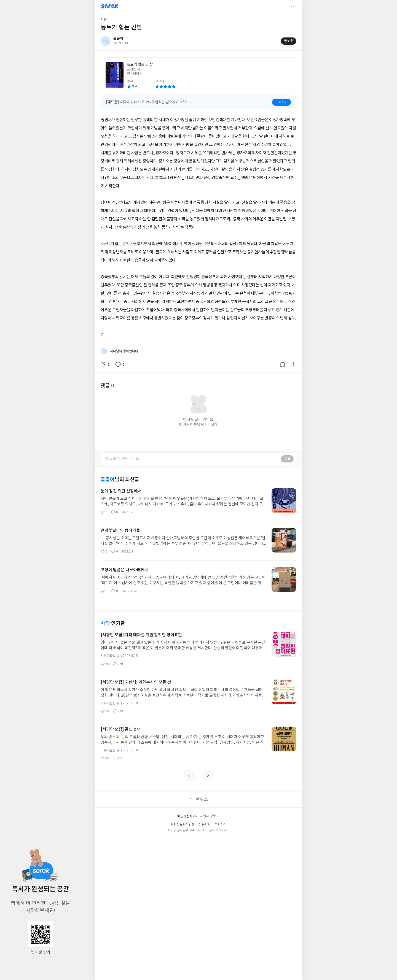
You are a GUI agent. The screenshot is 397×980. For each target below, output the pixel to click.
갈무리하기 (283, 365)
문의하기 (221, 825)
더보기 (294, 6)
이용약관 (205, 825)
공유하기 (294, 365)
